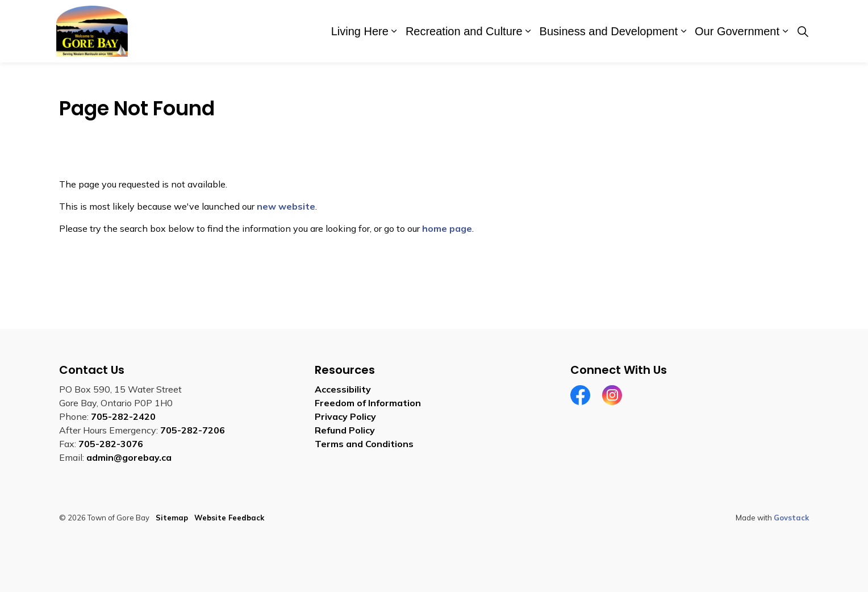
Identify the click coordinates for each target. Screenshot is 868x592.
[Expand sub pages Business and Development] (683, 31)
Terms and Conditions (364, 444)
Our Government (737, 31)
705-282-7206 (193, 430)
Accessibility (343, 389)
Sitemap (172, 518)
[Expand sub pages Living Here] (394, 31)
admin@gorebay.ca (129, 457)
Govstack (791, 518)
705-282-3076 (111, 444)
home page (447, 228)
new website (286, 206)
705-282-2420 (123, 416)
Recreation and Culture (464, 31)
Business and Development (609, 31)
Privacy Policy (345, 416)
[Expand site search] (803, 31)
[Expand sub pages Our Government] (785, 31)
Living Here (360, 31)
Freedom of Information (368, 403)
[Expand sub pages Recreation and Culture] (528, 31)
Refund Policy (345, 430)
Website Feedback (229, 518)
